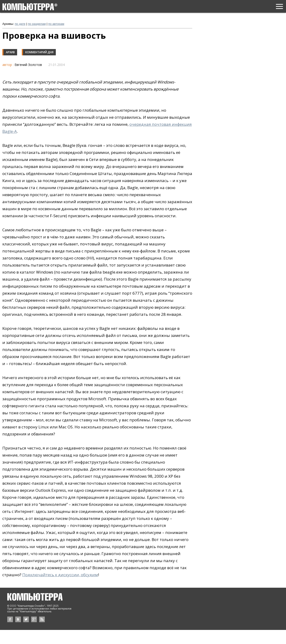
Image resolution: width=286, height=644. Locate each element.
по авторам (56, 24)
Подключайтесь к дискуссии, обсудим (60, 575)
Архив (10, 52)
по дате (20, 24)
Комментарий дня (39, 52)
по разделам (37, 24)
